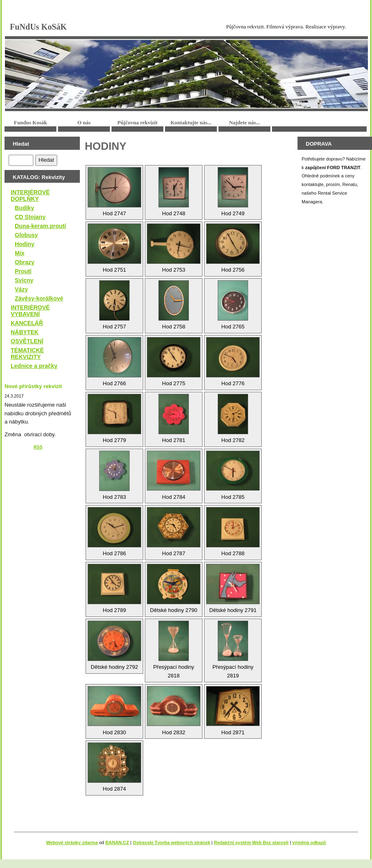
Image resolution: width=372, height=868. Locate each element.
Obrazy (24, 262)
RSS (38, 447)
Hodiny (24, 244)
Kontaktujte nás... (191, 122)
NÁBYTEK (25, 332)
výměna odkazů (309, 842)
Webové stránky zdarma (72, 842)
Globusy (26, 235)
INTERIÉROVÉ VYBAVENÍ (30, 311)
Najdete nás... (244, 122)
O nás (84, 122)
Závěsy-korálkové (39, 298)
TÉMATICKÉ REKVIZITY (27, 354)
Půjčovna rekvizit (137, 122)
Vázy (21, 289)
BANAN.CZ (117, 842)
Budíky (24, 208)
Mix (20, 253)
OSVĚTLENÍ (27, 341)
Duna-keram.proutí (40, 226)
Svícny (24, 280)
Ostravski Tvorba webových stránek (171, 842)
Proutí (23, 271)
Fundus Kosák (31, 122)
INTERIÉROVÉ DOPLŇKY (30, 195)
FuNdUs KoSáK (38, 27)
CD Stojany (30, 217)
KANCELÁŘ (27, 323)
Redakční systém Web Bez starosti (251, 842)
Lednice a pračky (34, 366)
